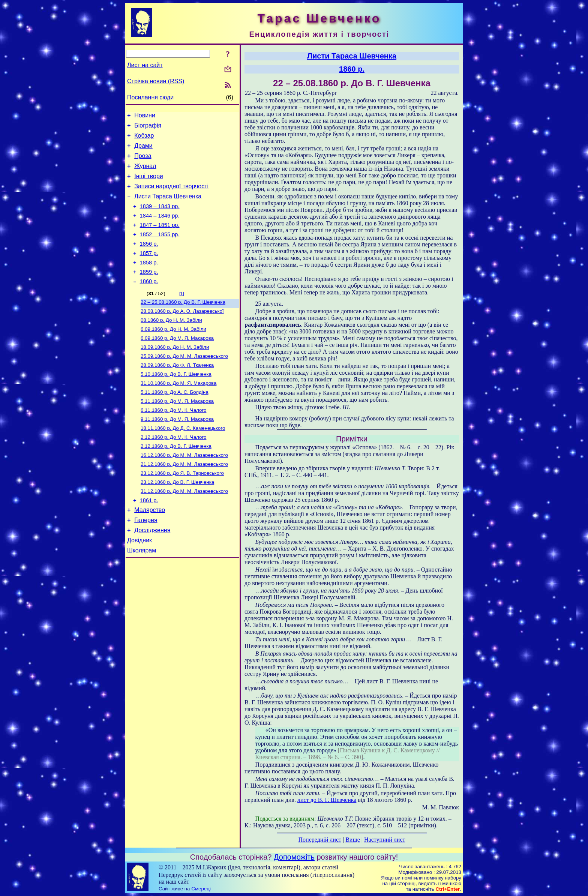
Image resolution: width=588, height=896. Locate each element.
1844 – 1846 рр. (160, 228)
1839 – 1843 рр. (160, 218)
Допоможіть (294, 857)
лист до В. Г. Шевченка (327, 800)
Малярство (150, 549)
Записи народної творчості (171, 195)
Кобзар (144, 139)
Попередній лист (320, 840)
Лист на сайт (145, 65)
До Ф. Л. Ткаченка (177, 391)
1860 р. (149, 302)
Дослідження (152, 571)
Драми (143, 150)
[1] (181, 314)
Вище (353, 840)
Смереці (201, 889)
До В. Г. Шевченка (183, 323)
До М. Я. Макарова (177, 362)
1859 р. (149, 291)
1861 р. (149, 538)
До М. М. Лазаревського (184, 382)
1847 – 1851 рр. (160, 239)
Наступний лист (385, 840)
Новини (145, 116)
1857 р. (149, 270)
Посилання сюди (150, 97)
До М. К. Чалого (173, 440)
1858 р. (149, 281)
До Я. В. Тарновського (182, 508)
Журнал (145, 173)
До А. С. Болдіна (175, 421)
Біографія (148, 128)
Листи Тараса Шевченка (168, 206)
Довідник (139, 583)
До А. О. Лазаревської (182, 333)
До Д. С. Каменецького (183, 460)
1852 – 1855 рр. (160, 249)
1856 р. (149, 260)
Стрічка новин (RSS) (156, 81)
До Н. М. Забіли (171, 343)
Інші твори (149, 184)
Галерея (146, 560)
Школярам (142, 594)
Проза (143, 161)
